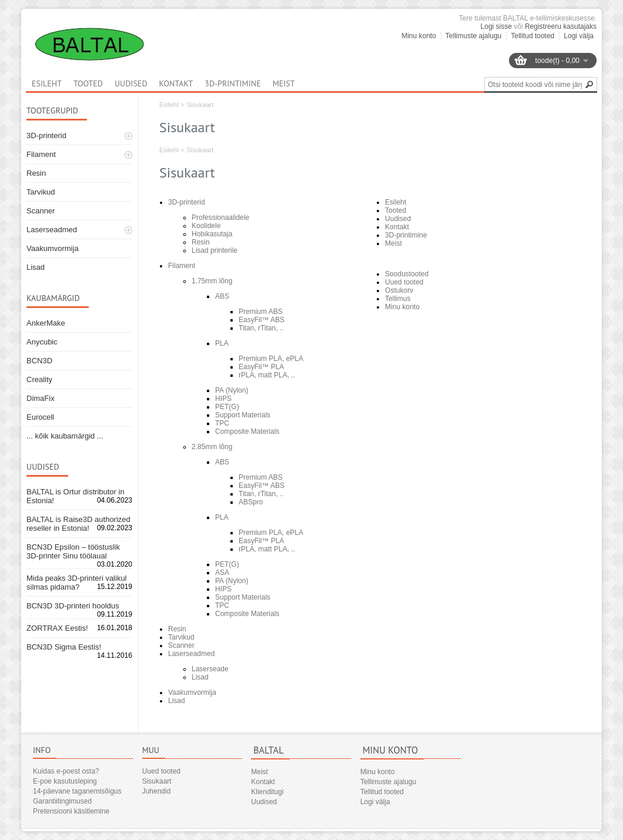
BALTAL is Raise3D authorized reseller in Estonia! (78, 524)
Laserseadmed (52, 230)
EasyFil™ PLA (261, 367)
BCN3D (39, 361)
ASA (222, 573)
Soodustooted (407, 274)
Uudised (131, 83)
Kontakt (176, 83)
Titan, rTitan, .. (261, 328)
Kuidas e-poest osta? (66, 771)
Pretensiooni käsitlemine (71, 811)
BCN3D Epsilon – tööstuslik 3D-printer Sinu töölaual (73, 551)
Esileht (169, 105)
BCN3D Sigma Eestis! (64, 647)
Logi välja (579, 36)
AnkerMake (46, 323)
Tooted (88, 83)
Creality (39, 379)
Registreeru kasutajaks (561, 26)
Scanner (41, 211)
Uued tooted (404, 282)
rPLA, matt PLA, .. (267, 375)
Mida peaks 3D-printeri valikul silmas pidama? (77, 583)
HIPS (223, 399)
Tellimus (398, 299)
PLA (222, 343)
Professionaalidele (220, 217)
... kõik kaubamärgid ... (65, 436)
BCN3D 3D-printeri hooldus (73, 606)
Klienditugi (267, 792)
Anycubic (42, 342)
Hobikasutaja (212, 234)
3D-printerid (46, 135)
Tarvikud (41, 192)
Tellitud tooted (532, 36)
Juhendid (157, 791)
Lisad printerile (215, 250)
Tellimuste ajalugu (473, 36)
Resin (36, 173)
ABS (222, 296)
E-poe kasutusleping (65, 781)
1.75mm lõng (212, 281)
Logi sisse (496, 26)
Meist (284, 83)
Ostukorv (399, 290)
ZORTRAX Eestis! (57, 628)
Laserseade (210, 669)
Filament (41, 154)
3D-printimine (232, 83)
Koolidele (206, 226)
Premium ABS (261, 312)
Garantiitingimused (62, 801)
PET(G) (227, 407)
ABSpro (251, 502)
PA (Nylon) (232, 390)
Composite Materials (247, 431)
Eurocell (40, 417)
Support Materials (243, 415)
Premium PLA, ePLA (271, 359)
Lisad (36, 267)
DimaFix (41, 398)
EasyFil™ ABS (262, 320)
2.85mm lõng (212, 447)
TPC (222, 423)
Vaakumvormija (53, 248)
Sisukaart (200, 105)
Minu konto (419, 36)
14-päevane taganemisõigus (77, 791)
